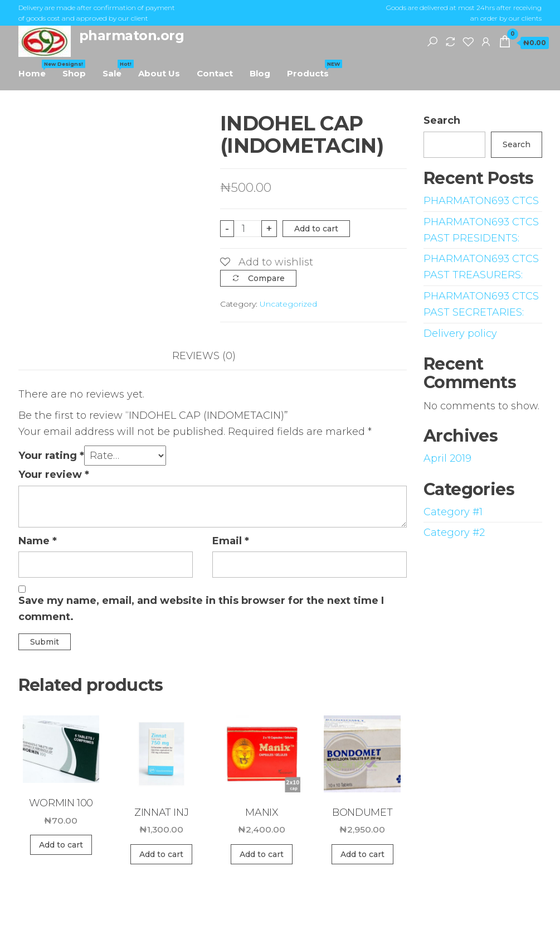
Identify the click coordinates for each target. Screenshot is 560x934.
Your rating (51, 456)
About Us (159, 73)
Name (38, 541)
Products (312, 69)
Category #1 (453, 512)
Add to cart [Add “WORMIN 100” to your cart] (61, 845)
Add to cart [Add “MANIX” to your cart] (262, 854)
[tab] (212, 356)
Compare (266, 278)
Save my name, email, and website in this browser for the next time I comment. (201, 609)
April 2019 (447, 458)
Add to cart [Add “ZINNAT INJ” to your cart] (161, 854)
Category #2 (454, 533)
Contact (215, 73)
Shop (74, 73)
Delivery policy (460, 333)
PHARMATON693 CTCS (481, 201)
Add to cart (316, 229)
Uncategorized (288, 304)
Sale (116, 69)
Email (231, 541)
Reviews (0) (204, 356)
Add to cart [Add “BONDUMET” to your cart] (362, 854)
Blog (260, 73)
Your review (54, 475)
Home (36, 69)
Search (442, 120)
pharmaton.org (132, 35)
